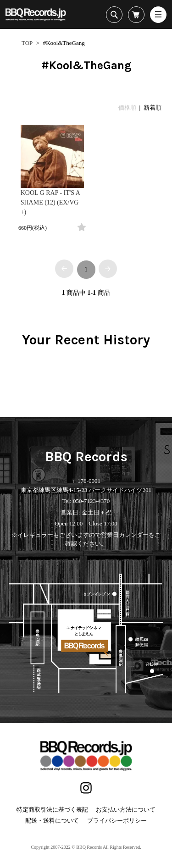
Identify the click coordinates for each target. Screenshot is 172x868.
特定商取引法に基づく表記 (52, 810)
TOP (27, 43)
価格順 (127, 108)
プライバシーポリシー (117, 821)
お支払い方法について (126, 810)
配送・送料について (52, 821)
